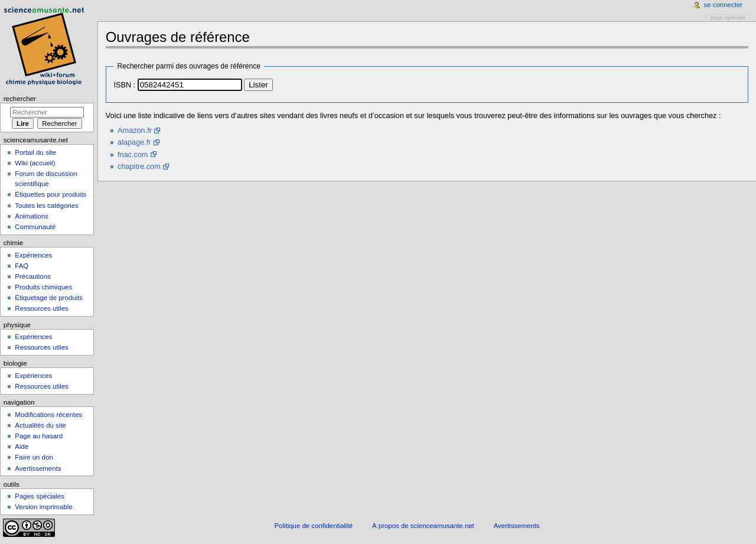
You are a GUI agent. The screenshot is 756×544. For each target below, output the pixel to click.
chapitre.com (139, 167)
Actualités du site (40, 425)
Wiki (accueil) (35, 163)
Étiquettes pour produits (50, 194)
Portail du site (35, 152)
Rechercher (20, 99)
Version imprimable (43, 507)
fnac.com (133, 155)
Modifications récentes (48, 415)
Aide (22, 447)
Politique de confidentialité (313, 526)
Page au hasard (39, 436)
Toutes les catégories (47, 206)
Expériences (33, 255)
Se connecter (724, 5)
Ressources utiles (41, 308)
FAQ (22, 266)
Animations (32, 216)
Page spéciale (728, 18)
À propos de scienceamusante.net (423, 526)
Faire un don (34, 457)
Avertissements (38, 468)
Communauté (35, 227)
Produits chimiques (43, 287)
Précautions (32, 276)
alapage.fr (134, 142)
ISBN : (124, 85)
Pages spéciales (39, 496)
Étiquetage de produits (49, 298)
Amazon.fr (135, 131)
